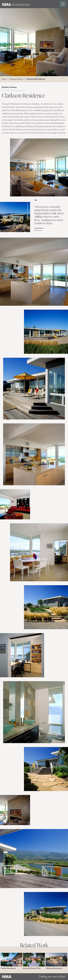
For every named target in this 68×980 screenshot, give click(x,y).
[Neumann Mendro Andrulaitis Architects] (16, 4)
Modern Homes (16, 79)
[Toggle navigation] (63, 4)
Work (4, 79)
